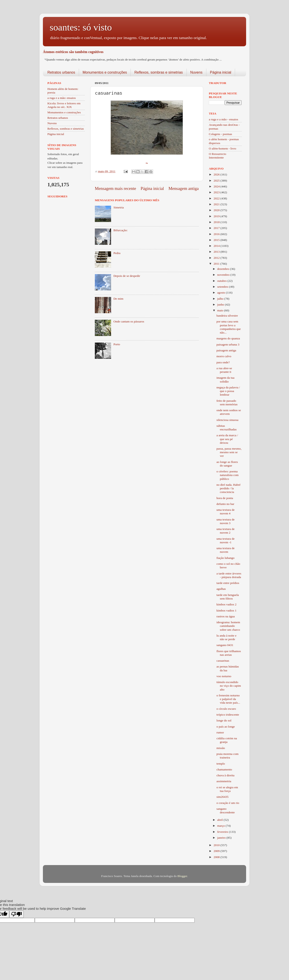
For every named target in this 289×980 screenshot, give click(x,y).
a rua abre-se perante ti (224, 370)
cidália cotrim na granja (227, 740)
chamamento (224, 769)
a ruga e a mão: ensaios (62, 98)
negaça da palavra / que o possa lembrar (228, 391)
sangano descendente (226, 811)
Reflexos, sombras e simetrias (158, 72)
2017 (217, 228)
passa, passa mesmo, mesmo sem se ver (229, 452)
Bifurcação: (120, 230)
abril (220, 820)
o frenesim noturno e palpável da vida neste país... (228, 699)
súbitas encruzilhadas (227, 428)
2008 (217, 857)
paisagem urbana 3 (228, 344)
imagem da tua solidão (225, 379)
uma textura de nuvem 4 (226, 512)
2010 (217, 845)
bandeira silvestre (227, 316)
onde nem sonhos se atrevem (229, 412)
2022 (217, 198)
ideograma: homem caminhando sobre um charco (228, 626)
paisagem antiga (226, 350)
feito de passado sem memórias (227, 402)
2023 (217, 192)
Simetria (119, 207)
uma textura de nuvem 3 (226, 521)
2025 (217, 181)
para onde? (223, 362)
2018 (217, 222)
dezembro (224, 269)
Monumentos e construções (105, 72)
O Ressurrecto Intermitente (218, 156)
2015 (217, 240)
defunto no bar (225, 504)
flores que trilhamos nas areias (229, 653)
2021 (217, 204)
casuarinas (223, 661)
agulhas (221, 589)
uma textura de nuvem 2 (226, 531)
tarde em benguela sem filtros (228, 597)
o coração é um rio (228, 803)
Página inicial (221, 72)
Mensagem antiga (184, 188)
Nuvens (196, 72)
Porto (117, 344)
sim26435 (223, 797)
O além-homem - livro (223, 148)
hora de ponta (225, 498)
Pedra (117, 253)
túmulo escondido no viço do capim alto (229, 686)
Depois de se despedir (127, 276)
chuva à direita (225, 775)
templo (221, 764)
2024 (217, 186)
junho (221, 304)
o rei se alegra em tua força (227, 789)
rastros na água (226, 616)
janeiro (222, 838)
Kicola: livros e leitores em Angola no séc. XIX (64, 105)
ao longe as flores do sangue (227, 464)
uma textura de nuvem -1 (226, 540)
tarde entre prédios (228, 583)
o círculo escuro (226, 709)
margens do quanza (228, 338)
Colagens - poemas (220, 134)
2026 (217, 174)
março (221, 826)
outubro (222, 281)
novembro (224, 275)
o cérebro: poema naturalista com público (228, 475)
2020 (217, 210)
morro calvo (224, 356)
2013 (217, 252)
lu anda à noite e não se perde (226, 637)
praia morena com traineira (227, 756)
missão (221, 748)
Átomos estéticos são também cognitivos (73, 52)
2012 (217, 258)
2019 (217, 216)
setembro (223, 287)
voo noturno (224, 676)
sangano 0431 (225, 645)
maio (221, 310)
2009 (217, 851)
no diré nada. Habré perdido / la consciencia (228, 488)
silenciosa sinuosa (227, 420)
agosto (222, 293)
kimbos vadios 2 (227, 604)
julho (221, 299)
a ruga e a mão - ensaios (224, 119)
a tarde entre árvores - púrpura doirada (229, 575)
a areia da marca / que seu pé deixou (227, 439)
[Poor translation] (16, 914)
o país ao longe (226, 727)
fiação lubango (226, 558)
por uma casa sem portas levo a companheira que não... (229, 327)
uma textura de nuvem (226, 550)
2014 (217, 246)
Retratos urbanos (61, 72)
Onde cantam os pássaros (129, 321)
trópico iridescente (228, 715)
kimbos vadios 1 (227, 610)
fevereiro (223, 832)
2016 (217, 234)
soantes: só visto (81, 27)
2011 (217, 264)
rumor (220, 732)
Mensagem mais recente (115, 188)
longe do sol (224, 720)
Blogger (182, 876)
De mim (118, 299)
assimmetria (224, 781)
